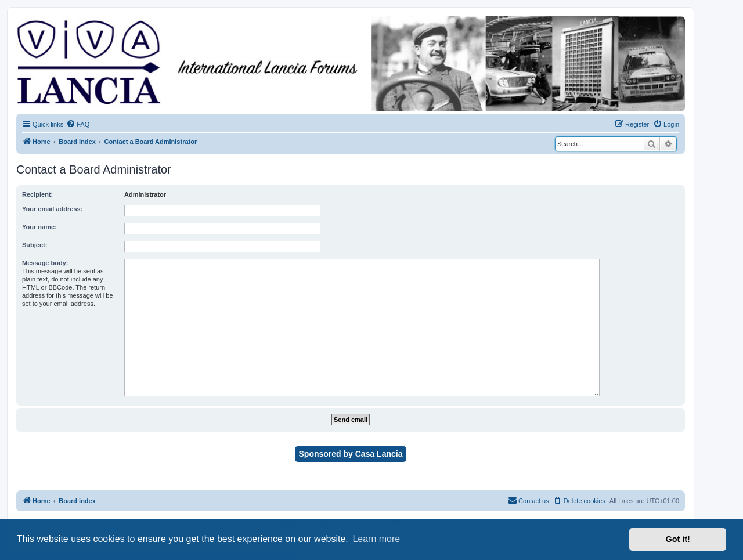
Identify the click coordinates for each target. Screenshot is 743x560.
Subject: (35, 245)
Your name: (39, 227)
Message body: (45, 263)
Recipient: (37, 194)
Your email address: (52, 209)
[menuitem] (78, 124)
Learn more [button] (376, 539)
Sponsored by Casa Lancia (351, 454)
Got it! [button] (678, 539)
